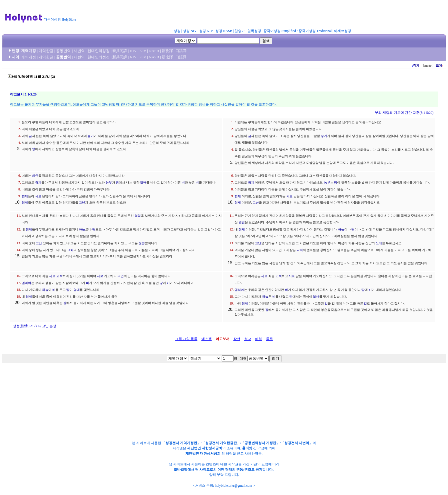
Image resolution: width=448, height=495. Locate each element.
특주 (269, 339)
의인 (35, 176)
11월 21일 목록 (186, 339)
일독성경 (254, 31)
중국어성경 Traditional (315, 31)
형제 (38, 183)
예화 (259, 339)
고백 (59, 276)
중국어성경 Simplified (280, 31)
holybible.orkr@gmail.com (233, 486)
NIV (133, 51)
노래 (379, 243)
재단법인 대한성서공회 (205, 448)
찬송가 (240, 31)
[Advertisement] (219, 15)
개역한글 (46, 51)
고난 (82, 203)
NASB (154, 51)
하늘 (82, 229)
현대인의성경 (99, 51)
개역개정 (29, 51)
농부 (109, 183)
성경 (177, 31)
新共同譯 (120, 51)
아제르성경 (343, 31)
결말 (138, 216)
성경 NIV (190, 31)
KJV (143, 51)
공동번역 (63, 51)
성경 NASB (224, 31)
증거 (91, 136)
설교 (248, 339)
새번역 (79, 51)
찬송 (142, 243)
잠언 (237, 339)
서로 (38, 196)
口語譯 (181, 51)
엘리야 (26, 283)
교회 (70, 250)
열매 (143, 183)
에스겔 (207, 339)
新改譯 (167, 51)
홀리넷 (247, 448)
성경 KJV (206, 31)
